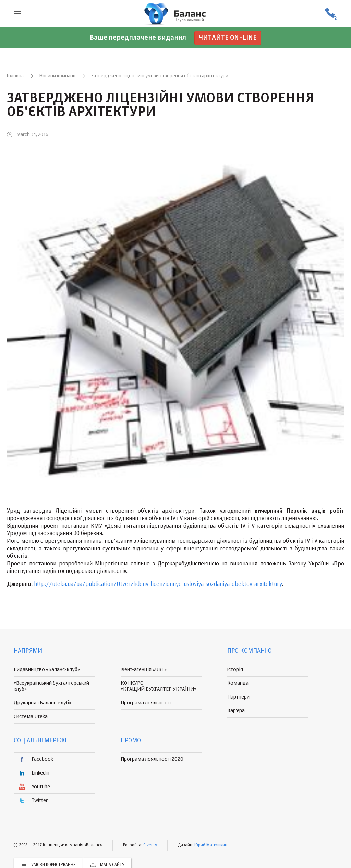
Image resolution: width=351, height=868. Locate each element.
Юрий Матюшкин (211, 845)
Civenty (150, 845)
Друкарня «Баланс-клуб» (43, 703)
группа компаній (175, 14)
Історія (235, 670)
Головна (15, 76)
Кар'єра (236, 711)
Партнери (238, 697)
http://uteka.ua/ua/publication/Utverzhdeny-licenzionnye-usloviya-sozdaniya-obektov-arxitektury (158, 584)
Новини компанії (57, 76)
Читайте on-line (228, 38)
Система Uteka (31, 716)
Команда (238, 683)
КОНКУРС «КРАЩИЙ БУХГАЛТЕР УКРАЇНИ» (159, 686)
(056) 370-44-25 (330, 14)
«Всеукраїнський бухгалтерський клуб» (51, 686)
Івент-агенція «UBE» (144, 670)
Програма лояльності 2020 (152, 759)
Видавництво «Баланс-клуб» (47, 670)
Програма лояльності (146, 703)
